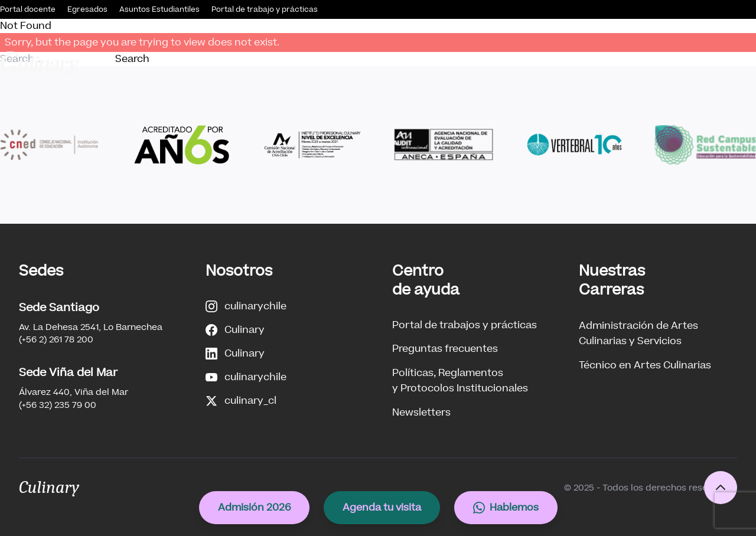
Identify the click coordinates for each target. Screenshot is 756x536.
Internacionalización (706, 63)
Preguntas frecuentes (445, 349)
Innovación (617, 63)
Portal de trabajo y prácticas (265, 9)
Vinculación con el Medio (518, 63)
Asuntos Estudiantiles (159, 9)
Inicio (191, 63)
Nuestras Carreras (401, 63)
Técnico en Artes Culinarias (645, 365)
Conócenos (244, 63)
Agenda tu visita (382, 507)
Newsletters (421, 412)
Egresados (87, 9)
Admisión (315, 63)
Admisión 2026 (254, 507)
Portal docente (28, 9)
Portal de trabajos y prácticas (465, 325)
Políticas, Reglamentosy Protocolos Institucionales (460, 380)
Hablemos (506, 507)
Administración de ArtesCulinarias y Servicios (638, 333)
